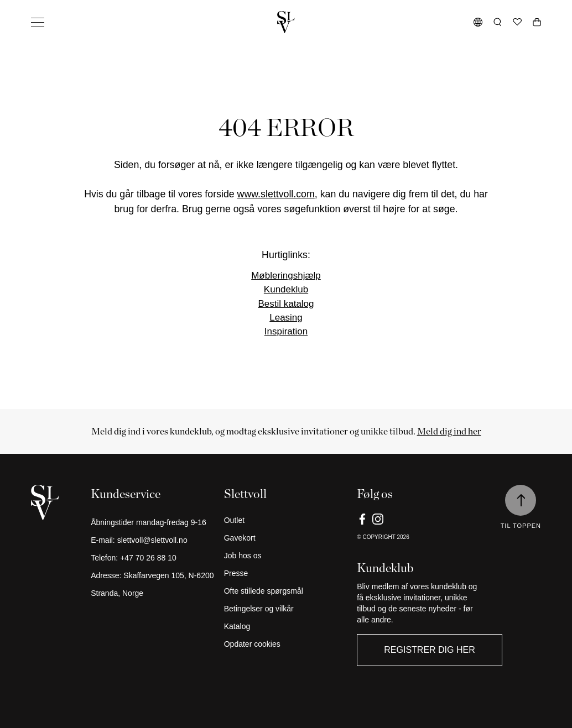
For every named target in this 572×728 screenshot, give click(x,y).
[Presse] (286, 573)
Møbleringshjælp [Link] (286, 276)
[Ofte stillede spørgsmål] (286, 591)
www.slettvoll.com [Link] (276, 194)
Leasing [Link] (286, 318)
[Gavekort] (286, 538)
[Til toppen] (521, 500)
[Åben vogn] (537, 22)
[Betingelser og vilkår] (286, 609)
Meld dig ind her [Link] (449, 431)
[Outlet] (286, 520)
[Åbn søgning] (498, 22)
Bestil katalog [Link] (286, 304)
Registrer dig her (429, 650)
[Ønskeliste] (517, 22)
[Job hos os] (286, 556)
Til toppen (521, 526)
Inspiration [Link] (286, 331)
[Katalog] (286, 626)
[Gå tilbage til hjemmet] (286, 22)
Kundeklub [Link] (286, 289)
